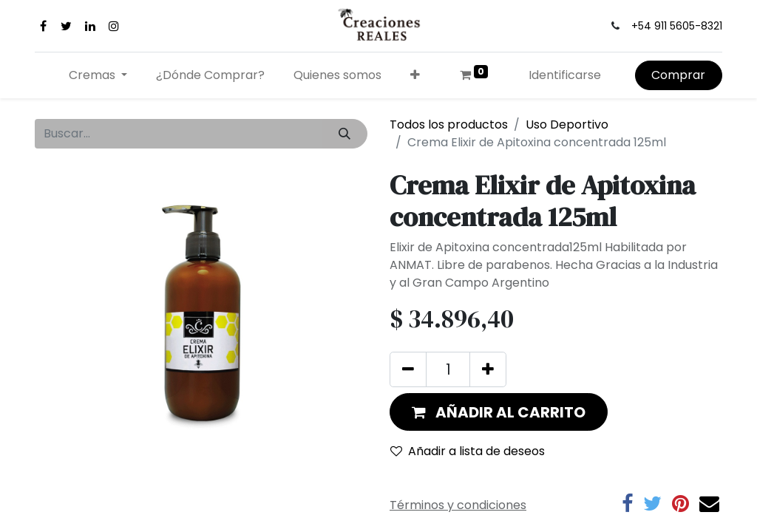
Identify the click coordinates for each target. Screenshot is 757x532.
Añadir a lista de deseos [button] (468, 451)
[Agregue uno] (488, 369)
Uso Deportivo (567, 125)
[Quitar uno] (408, 369)
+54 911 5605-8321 (677, 26)
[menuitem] (211, 75)
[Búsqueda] (345, 134)
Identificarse (565, 75)
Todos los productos (449, 125)
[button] (415, 75)
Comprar (678, 75)
